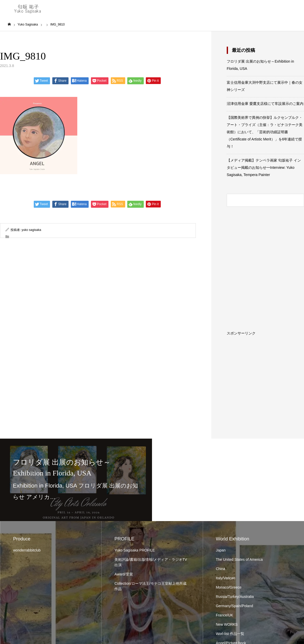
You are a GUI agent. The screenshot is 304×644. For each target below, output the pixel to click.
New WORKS (227, 624)
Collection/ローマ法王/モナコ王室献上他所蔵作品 (150, 586)
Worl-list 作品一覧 (230, 634)
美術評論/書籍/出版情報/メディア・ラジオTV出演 (151, 562)
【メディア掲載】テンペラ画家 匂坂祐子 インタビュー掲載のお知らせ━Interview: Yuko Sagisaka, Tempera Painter (264, 168)
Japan (221, 550)
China (221, 569)
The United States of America (239, 559)
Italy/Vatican (226, 578)
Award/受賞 (124, 574)
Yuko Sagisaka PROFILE (134, 550)
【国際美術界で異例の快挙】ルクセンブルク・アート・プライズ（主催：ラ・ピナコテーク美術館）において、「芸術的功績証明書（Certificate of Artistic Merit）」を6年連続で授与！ (265, 132)
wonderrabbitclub (27, 550)
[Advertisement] (265, 367)
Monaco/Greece (229, 587)
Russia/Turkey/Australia (235, 597)
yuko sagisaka (31, 230)
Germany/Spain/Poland (235, 606)
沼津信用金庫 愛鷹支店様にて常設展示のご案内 (265, 104)
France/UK (225, 615)
